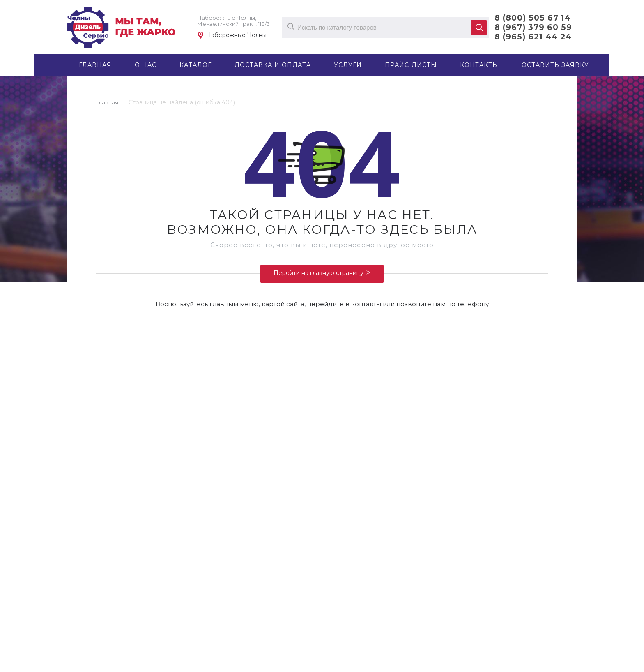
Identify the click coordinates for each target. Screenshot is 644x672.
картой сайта (283, 304)
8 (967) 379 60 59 (533, 27)
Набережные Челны (236, 35)
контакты (366, 304)
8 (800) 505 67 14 (533, 18)
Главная (107, 102)
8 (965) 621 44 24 (533, 37)
